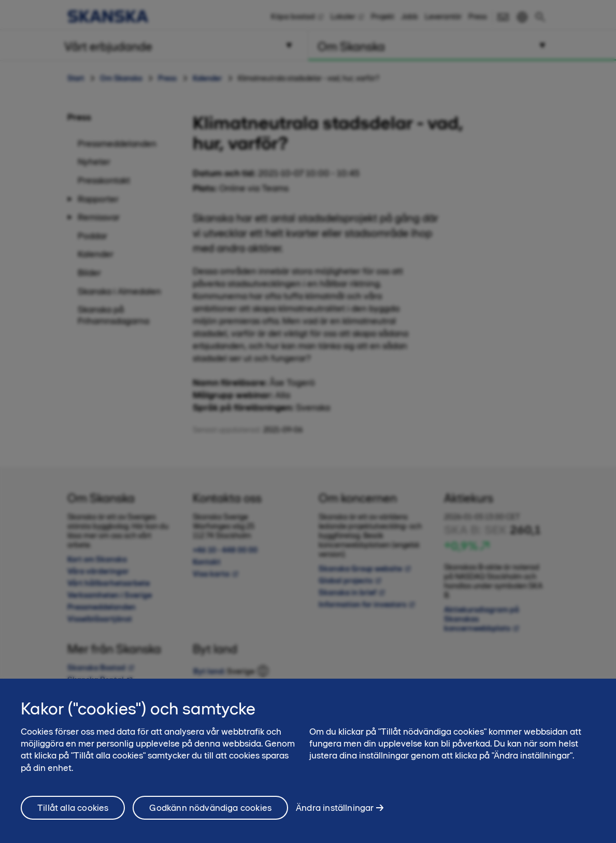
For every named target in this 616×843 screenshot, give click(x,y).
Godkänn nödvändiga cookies (210, 817)
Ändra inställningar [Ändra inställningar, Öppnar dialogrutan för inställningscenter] (335, 816)
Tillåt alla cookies (73, 817)
